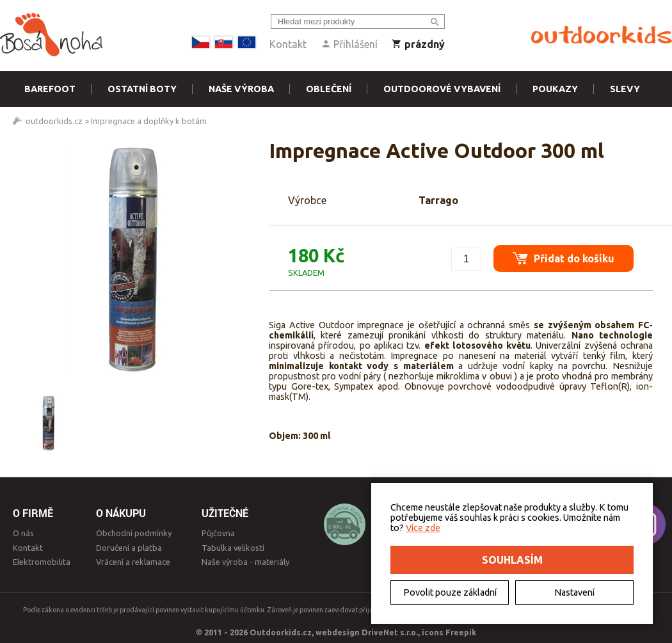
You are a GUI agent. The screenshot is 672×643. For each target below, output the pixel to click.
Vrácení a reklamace (133, 562)
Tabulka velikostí (233, 548)
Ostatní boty (142, 89)
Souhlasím (512, 560)
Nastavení (574, 592)
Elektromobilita (42, 562)
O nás (23, 533)
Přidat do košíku (564, 258)
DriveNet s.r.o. (390, 632)
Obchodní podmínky (134, 533)
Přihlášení (349, 44)
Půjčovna (218, 533)
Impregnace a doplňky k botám (149, 121)
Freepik (461, 632)
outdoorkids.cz (54, 121)
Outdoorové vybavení (442, 89)
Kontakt (288, 44)
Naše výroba (241, 89)
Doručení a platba (129, 548)
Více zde (423, 528)
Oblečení (329, 89)
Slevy (625, 89)
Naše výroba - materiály (245, 562)
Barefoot (50, 89)
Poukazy (555, 89)
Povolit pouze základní (450, 592)
